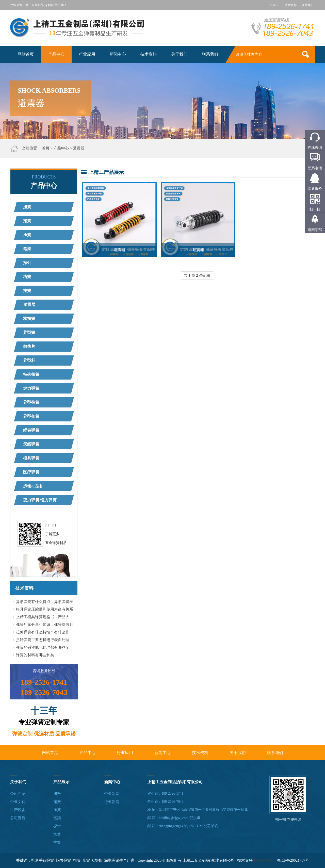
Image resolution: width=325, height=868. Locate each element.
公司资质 (18, 818)
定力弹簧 (31, 388)
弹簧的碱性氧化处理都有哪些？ (43, 647)
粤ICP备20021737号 (293, 860)
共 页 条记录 (197, 275)
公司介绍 (18, 794)
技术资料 (291, 5)
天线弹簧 (31, 444)
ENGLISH (274, 5)
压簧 (27, 235)
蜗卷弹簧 (31, 430)
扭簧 (27, 207)
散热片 (29, 346)
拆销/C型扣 (33, 486)
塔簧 (27, 277)
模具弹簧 (31, 458)
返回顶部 (315, 230)
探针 (27, 263)
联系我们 (307, 5)
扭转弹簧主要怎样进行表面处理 (43, 640)
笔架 (27, 249)
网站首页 (26, 54)
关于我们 (179, 54)
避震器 (79, 148)
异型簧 (29, 332)
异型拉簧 (31, 402)
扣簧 (27, 221)
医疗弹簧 (31, 472)
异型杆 (29, 360)
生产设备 (18, 810)
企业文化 (18, 802)
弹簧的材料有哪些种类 (35, 655)
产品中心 (56, 54)
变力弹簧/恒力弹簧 (40, 500)
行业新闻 (112, 802)
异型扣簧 (31, 416)
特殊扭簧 (31, 374)
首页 (46, 148)
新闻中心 (118, 54)
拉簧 (27, 291)
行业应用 (87, 54)
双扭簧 (29, 318)
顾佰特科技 (263, 860)
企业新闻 (112, 794)
